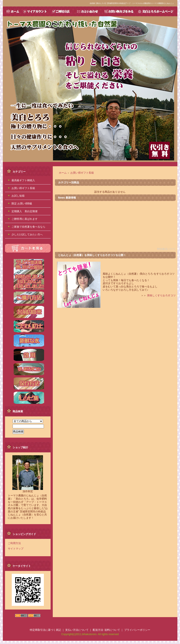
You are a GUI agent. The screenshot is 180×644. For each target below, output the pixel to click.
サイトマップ (16, 549)
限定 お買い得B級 (22, 204)
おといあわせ (87, 11)
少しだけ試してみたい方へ (27, 235)
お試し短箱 (18, 196)
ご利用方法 (61, 11)
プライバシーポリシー (137, 630)
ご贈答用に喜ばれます (25, 219)
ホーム (63, 173)
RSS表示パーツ (166, 249)
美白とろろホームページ (157, 11)
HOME (12, 11)
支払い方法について (77, 630)
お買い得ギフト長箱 (23, 188)
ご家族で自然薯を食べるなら (28, 227)
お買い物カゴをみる (119, 11)
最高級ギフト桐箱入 (23, 180)
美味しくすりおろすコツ (161, 295)
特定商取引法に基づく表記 (45, 630)
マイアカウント (35, 11)
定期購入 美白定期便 (25, 211)
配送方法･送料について (106, 630)
